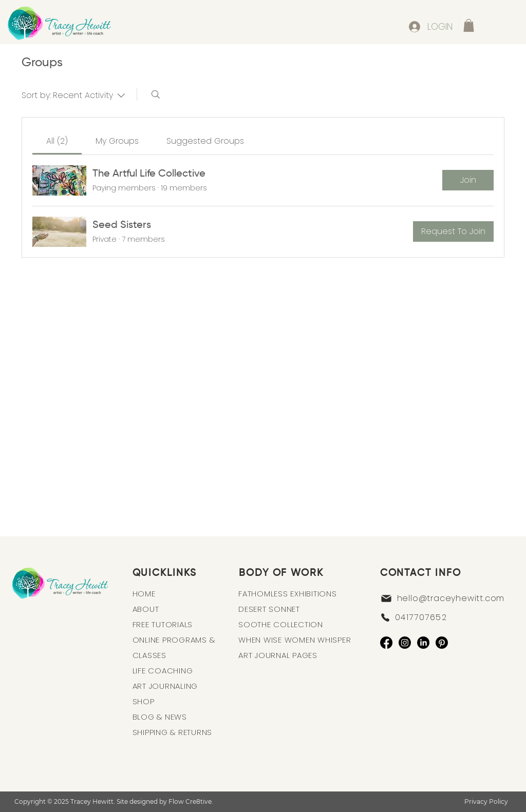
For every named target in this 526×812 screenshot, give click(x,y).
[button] (469, 25)
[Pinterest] (442, 643)
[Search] (156, 94)
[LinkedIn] (423, 643)
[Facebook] (386, 643)
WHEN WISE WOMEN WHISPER (295, 640)
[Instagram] (405, 643)
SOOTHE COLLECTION (281, 624)
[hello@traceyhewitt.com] (449, 598)
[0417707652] (444, 617)
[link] (57, 141)
